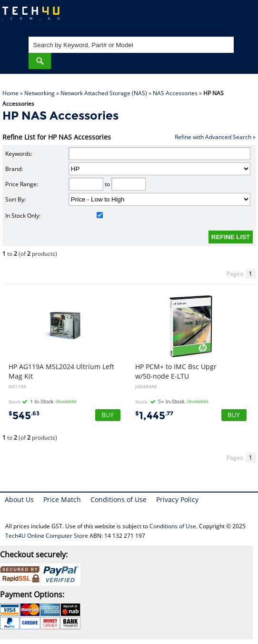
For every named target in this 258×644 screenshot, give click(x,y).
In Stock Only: (54, 216)
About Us (19, 499)
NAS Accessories (175, 93)
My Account (213, 17)
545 (24, 416)
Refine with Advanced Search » (215, 137)
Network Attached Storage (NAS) (104, 93)
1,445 (154, 416)
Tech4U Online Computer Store (47, 536)
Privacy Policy (177, 499)
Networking (40, 93)
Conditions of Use (119, 499)
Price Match (62, 499)
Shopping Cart (242, 17)
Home (10, 93)
